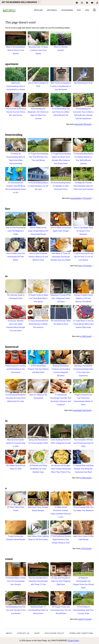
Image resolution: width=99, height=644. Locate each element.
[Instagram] (82, 3)
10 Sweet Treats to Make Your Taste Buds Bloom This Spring (38, 298)
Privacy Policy (73, 641)
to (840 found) (86, 336)
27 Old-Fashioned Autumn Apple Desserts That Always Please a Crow (61, 539)
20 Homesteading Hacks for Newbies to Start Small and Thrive (61, 186)
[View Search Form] (94, 10)
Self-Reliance (52, 10)
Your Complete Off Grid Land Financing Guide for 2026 (83, 443)
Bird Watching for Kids (83, 83)
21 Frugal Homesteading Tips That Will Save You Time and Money (38, 157)
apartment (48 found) (83, 124)
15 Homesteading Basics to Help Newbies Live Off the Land (38, 186)
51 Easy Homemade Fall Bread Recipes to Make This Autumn (38, 324)
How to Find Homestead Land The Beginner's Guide (16, 231)
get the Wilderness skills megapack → (20, 2)
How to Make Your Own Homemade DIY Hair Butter (16, 257)
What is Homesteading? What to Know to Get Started (16, 50)
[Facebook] (77, 3)
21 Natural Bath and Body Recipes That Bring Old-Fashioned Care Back (83, 469)
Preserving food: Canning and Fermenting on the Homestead (16, 369)
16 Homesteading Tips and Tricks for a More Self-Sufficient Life (61, 112)
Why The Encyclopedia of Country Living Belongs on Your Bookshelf (61, 86)
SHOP (87, 10)
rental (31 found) (85, 619)
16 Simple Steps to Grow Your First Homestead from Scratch (16, 581)
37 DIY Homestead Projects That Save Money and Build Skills (38, 369)
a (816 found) (86, 548)
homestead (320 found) (82, 410)
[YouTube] (92, 3)
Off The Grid (38, 10)
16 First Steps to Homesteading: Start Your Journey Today (83, 610)
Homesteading (67, 10)
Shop (37, 633)
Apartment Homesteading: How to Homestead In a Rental (16, 86)
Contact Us (23, 633)
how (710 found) (85, 266)
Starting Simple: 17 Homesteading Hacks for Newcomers (38, 610)
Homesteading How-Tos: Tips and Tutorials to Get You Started (16, 610)
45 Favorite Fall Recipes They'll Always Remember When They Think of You (61, 469)
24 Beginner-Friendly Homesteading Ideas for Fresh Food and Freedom (83, 186)
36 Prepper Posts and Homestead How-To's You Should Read (61, 610)
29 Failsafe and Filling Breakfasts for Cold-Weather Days (38, 469)
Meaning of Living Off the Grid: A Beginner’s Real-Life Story (61, 298)
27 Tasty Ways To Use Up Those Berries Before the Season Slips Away (83, 324)
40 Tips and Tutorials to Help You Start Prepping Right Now (61, 581)
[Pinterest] (87, 3)
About (9, 633)
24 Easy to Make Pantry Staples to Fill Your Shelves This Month (83, 298)
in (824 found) (86, 478)
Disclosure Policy (54, 633)
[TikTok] (97, 3)
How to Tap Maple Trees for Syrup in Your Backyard (83, 231)
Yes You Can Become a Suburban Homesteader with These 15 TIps (38, 581)
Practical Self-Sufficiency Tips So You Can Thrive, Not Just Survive (16, 112)
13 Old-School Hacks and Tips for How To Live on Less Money (83, 257)
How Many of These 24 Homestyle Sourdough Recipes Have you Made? (61, 257)
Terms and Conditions (81, 633)
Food (79, 10)
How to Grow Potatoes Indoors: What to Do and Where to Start (38, 257)
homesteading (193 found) (81, 198)
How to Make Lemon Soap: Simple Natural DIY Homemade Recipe (38, 231)
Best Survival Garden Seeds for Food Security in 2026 (16, 443)
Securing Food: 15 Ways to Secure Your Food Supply (38, 50)
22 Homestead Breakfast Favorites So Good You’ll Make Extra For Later (16, 398)
